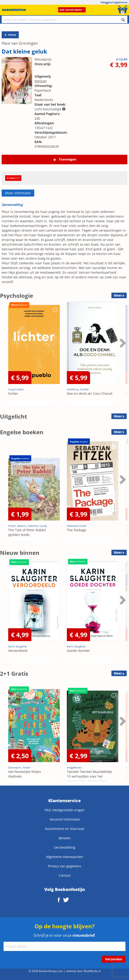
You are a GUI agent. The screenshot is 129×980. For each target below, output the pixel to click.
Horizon (41, 81)
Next (122, 343)
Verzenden (114, 959)
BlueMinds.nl (92, 971)
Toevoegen (67, 159)
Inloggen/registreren (114, 2)
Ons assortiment (72, 10)
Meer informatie (18, 193)
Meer (118, 295)
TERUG (10, 35)
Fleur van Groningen (20, 43)
